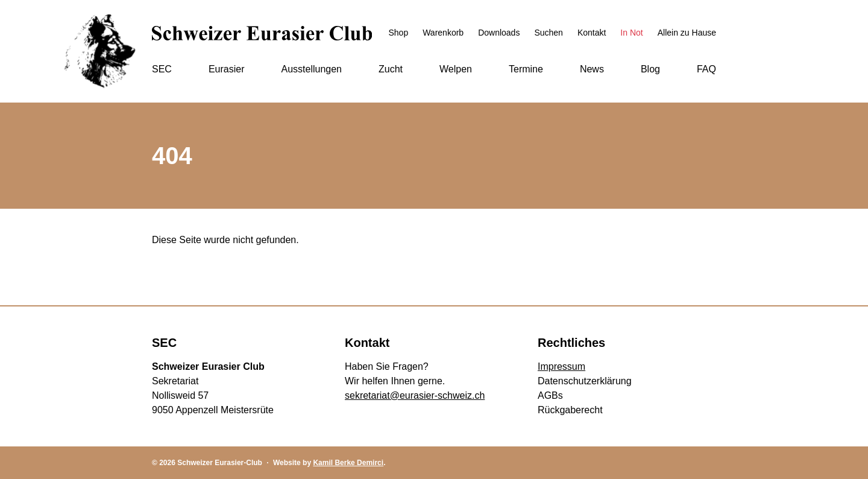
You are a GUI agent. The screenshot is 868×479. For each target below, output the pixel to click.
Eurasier (227, 69)
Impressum (561, 366)
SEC (162, 69)
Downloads (499, 33)
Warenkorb (443, 33)
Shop (398, 33)
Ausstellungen (311, 69)
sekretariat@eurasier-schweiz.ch (415, 395)
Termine (526, 69)
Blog (650, 69)
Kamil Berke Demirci (348, 463)
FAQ (706, 69)
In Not (631, 33)
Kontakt (592, 33)
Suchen (548, 33)
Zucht (391, 69)
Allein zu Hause (687, 33)
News (592, 69)
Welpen (456, 69)
